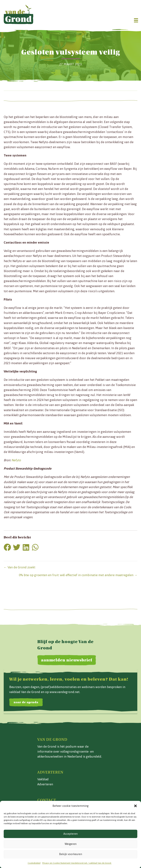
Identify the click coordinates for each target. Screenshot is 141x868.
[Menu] (136, 20)
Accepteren (70, 834)
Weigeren (71, 844)
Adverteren (45, 784)
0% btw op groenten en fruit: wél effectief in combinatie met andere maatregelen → (78, 575)
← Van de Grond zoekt (19, 567)
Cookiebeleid (34, 863)
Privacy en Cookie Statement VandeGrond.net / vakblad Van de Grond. (77, 863)
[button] (135, 806)
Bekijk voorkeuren (71, 854)
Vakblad (43, 779)
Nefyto (16, 460)
